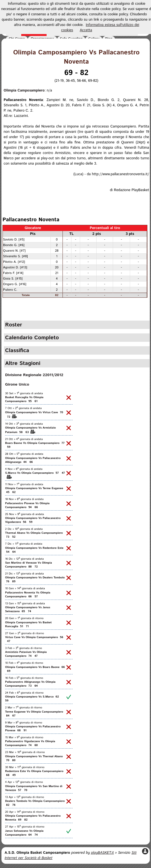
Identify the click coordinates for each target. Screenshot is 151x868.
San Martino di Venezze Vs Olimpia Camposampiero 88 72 (28, 565)
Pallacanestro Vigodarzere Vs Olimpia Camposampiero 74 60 (30, 743)
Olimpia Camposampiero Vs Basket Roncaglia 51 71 (28, 624)
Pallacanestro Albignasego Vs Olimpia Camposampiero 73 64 (30, 684)
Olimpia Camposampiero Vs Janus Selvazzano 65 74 (27, 609)
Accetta (86, 30)
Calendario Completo (32, 338)
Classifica (17, 350)
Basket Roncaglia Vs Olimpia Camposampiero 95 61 (24, 399)
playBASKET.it (102, 853)
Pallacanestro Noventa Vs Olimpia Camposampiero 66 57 (28, 595)
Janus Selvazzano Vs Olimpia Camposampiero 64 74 (24, 833)
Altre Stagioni (23, 363)
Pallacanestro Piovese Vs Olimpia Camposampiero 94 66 (27, 505)
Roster (14, 325)
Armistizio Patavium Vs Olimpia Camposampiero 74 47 (26, 654)
